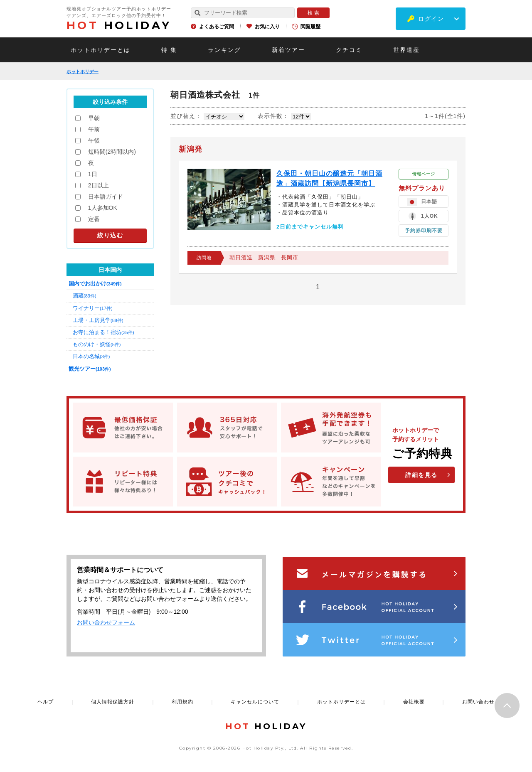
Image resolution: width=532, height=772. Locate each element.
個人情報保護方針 (113, 702)
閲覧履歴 (310, 27)
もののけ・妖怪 (97, 344)
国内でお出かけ (95, 284)
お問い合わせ (478, 702)
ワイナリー (93, 308)
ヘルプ (46, 702)
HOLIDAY (119, 25)
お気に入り (267, 27)
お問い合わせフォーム (106, 622)
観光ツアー (90, 369)
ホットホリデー (83, 71)
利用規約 (182, 702)
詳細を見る (421, 475)
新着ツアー (288, 50)
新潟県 (267, 257)
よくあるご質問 (217, 27)
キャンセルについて (255, 702)
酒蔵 (85, 296)
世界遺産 (406, 50)
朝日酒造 (241, 257)
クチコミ (349, 50)
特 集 (169, 50)
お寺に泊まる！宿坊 (103, 332)
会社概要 (414, 702)
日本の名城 (91, 356)
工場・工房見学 (98, 320)
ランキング (224, 50)
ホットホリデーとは (101, 50)
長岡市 (290, 257)
